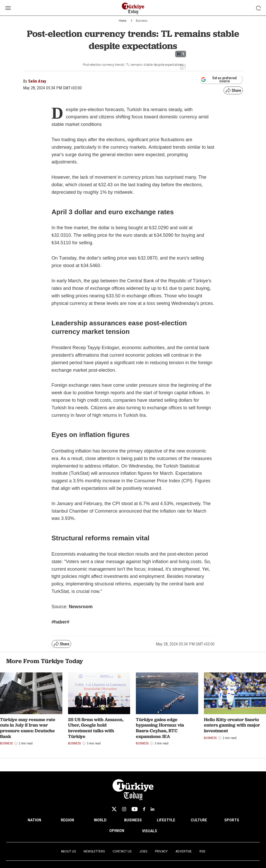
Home (123, 21)
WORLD (100, 820)
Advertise (184, 851)
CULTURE (199, 820)
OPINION (117, 831)
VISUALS (150, 831)
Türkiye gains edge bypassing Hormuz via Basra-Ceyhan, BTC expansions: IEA (160, 728)
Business (142, 21)
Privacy (161, 851)
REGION (67, 820)
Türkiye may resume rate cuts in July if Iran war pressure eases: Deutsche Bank (28, 728)
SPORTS (232, 820)
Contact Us (122, 851)
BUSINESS (133, 820)
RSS (202, 851)
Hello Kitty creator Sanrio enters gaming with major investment (232, 725)
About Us (68, 851)
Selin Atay (37, 81)
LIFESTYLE (166, 820)
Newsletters (94, 851)
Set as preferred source (219, 80)
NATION (34, 820)
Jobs (143, 851)
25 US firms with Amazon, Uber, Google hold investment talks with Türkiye (96, 728)
